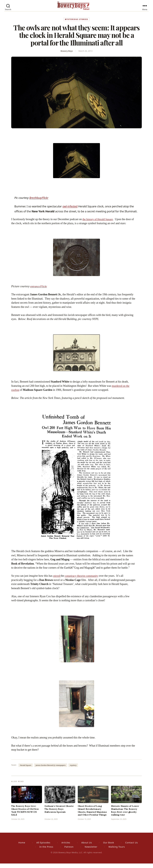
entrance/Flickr (39, 290)
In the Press (46, 851)
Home (22, 847)
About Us (87, 847)
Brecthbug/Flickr (39, 201)
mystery (73, 770)
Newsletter (91, 851)
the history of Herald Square (98, 223)
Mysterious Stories (76, 23)
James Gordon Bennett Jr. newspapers (51, 770)
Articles (66, 847)
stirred (57, 580)
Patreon (69, 851)
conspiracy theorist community (82, 580)
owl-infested (70, 210)
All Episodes (43, 847)
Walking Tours (117, 851)
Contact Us (131, 847)
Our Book (109, 847)
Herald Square (26, 770)
